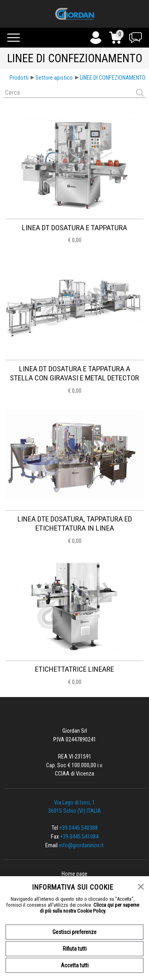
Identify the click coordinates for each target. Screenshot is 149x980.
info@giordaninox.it (81, 845)
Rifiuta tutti (75, 949)
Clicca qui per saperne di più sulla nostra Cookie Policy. (90, 908)
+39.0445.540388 (78, 828)
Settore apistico (54, 78)
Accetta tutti (75, 965)
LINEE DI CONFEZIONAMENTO (113, 78)
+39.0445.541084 (79, 837)
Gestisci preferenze (74, 932)
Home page (74, 874)
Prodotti (19, 78)
